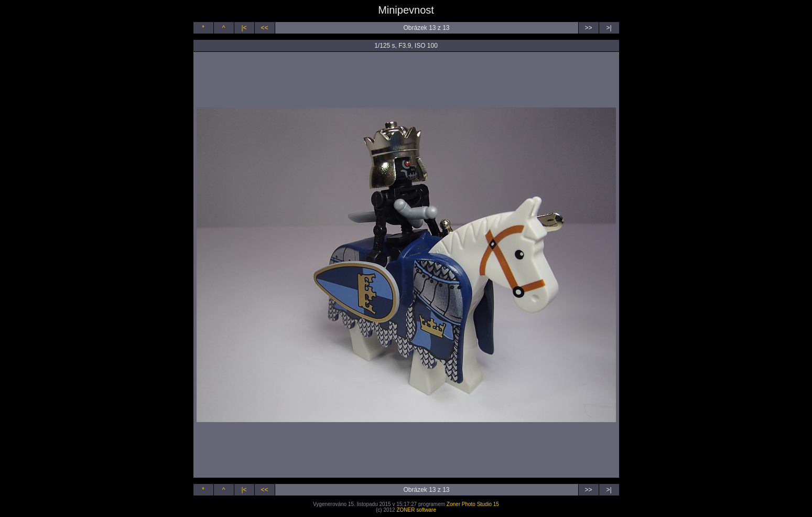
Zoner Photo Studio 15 (473, 504)
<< (264, 28)
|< (244, 28)
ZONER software (416, 510)
